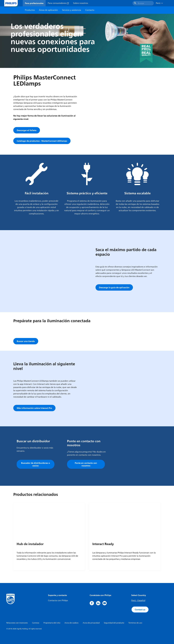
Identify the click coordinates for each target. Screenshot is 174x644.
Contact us (140, 610)
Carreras (36, 623)
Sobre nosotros (81, 3)
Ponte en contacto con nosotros (86, 464)
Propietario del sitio (52, 623)
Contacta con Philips (58, 600)
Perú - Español (138, 600)
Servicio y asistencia (72, 10)
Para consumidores (58, 3)
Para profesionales (34, 3)
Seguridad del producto (114, 623)
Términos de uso (135, 623)
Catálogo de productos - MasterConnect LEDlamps (42, 141)
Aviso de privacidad (91, 623)
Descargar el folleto (27, 130)
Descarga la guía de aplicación (114, 287)
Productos (30, 10)
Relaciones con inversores (17, 623)
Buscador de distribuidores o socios (36, 464)
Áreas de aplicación (48, 10)
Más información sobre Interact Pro (34, 408)
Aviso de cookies (72, 623)
